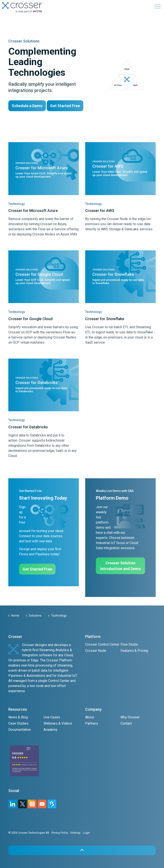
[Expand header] (158, 6)
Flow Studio (129, 644)
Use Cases (52, 717)
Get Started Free (65, 106)
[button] (82, 850)
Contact (126, 723)
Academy (51, 730)
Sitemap (75, 833)
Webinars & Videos (58, 723)
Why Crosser (130, 717)
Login (86, 833)
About (90, 717)
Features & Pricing (134, 651)
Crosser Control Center (102, 644)
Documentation (20, 730)
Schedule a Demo (27, 106)
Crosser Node (96, 651)
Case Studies (18, 723)
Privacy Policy (60, 833)
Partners (92, 723)
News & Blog (18, 717)
